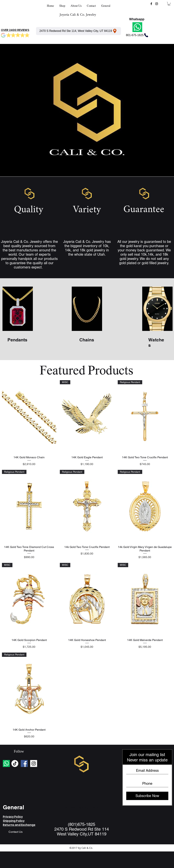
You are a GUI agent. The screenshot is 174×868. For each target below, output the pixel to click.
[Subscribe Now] (147, 796)
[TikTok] (15, 763)
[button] (169, 4)
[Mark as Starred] (9, 35)
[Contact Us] (15, 832)
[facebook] (151, 4)
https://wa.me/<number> (79, 808)
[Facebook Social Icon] (24, 763)
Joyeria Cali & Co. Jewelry (78, 15)
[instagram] (157, 4)
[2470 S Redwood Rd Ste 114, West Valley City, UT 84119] (78, 31)
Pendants (17, 340)
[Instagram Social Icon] (34, 763)
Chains (87, 340)
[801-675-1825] (137, 35)
